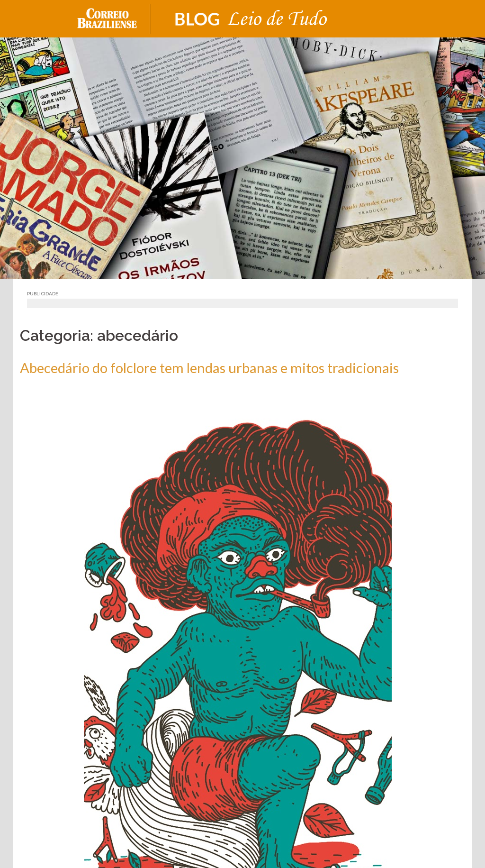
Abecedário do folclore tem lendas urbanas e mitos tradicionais (209, 368)
